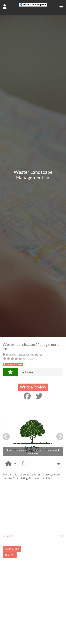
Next (60, 536)
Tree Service (26, 372)
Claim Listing (12, 549)
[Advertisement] (32, 591)
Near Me (10, 555)
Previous (8, 536)
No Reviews (30, 359)
